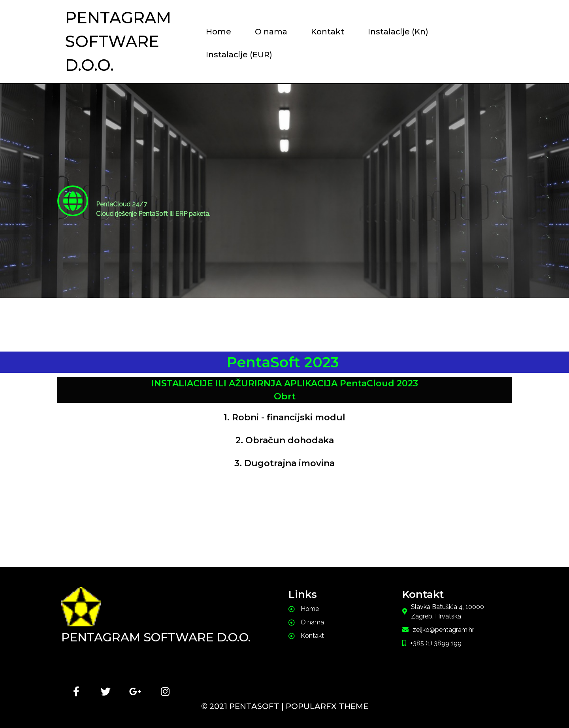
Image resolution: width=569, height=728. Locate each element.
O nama (271, 32)
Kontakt (328, 32)
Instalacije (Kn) (398, 32)
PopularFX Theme (327, 706)
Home (219, 32)
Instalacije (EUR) (239, 55)
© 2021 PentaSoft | (243, 706)
